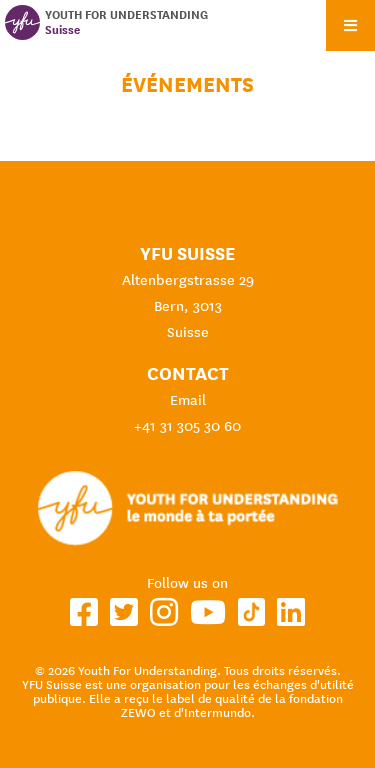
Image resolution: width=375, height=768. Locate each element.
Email (188, 400)
